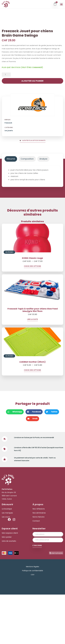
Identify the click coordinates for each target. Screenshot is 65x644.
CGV (33, 624)
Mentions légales (33, 616)
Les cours (6, 566)
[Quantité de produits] (6, 124)
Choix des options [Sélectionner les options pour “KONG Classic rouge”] (32, 316)
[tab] (11, 208)
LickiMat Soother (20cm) (32, 411)
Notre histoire (38, 566)
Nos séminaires (39, 562)
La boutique (7, 558)
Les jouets (9, 180)
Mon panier (7, 587)
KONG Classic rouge (32, 307)
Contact (36, 570)
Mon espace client (10, 582)
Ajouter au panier (32, 130)
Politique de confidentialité (33, 620)
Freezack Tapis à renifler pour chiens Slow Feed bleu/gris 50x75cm (33, 359)
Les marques (7, 562)
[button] (61, 4)
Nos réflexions (39, 558)
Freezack (8, 172)
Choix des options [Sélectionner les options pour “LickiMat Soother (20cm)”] (32, 420)
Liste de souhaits (9, 591)
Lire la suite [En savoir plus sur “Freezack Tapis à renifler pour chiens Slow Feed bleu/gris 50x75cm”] (32, 369)
